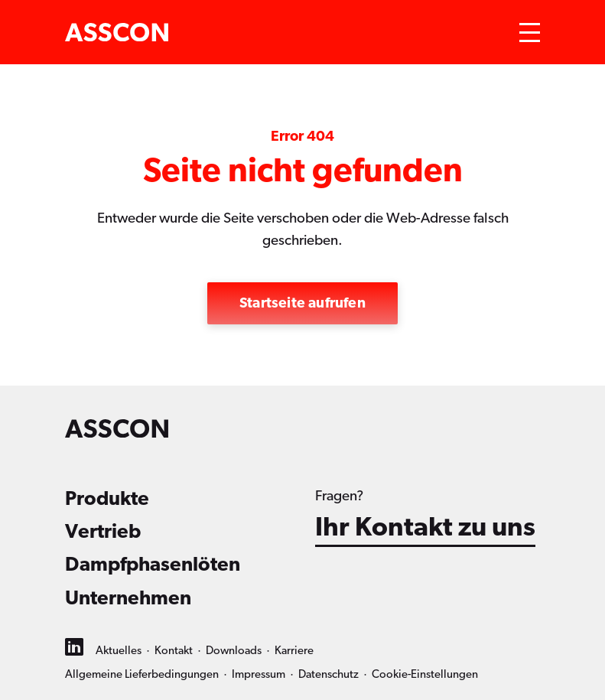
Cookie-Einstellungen (425, 674)
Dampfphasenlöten (153, 565)
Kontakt (174, 651)
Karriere (294, 651)
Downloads (234, 651)
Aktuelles (119, 651)
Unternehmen (128, 598)
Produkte (107, 499)
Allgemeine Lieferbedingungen (142, 674)
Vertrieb (103, 532)
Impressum (259, 674)
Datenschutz (329, 674)
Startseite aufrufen (302, 303)
